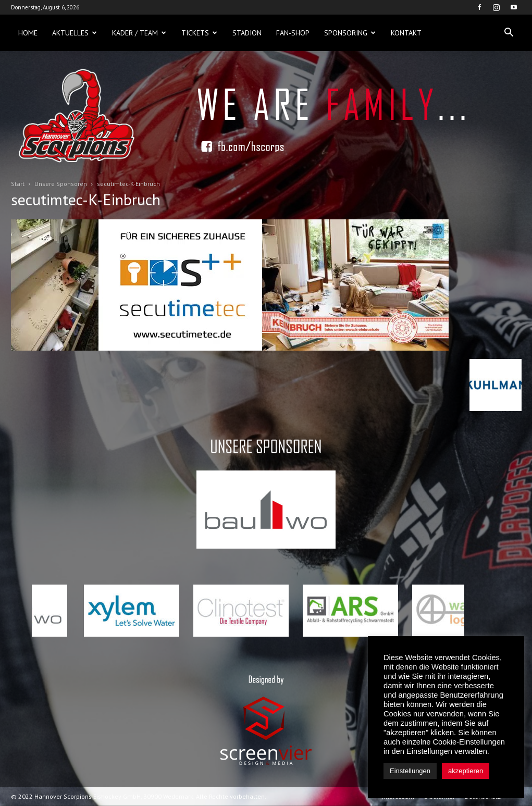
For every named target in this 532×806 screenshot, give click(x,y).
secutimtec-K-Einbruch (86, 199)
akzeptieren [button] (466, 771)
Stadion (247, 33)
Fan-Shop (293, 33)
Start (18, 184)
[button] (509, 33)
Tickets (199, 33)
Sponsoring (350, 33)
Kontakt (406, 33)
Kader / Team (139, 33)
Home (28, 33)
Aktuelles (75, 33)
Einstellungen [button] (410, 771)
